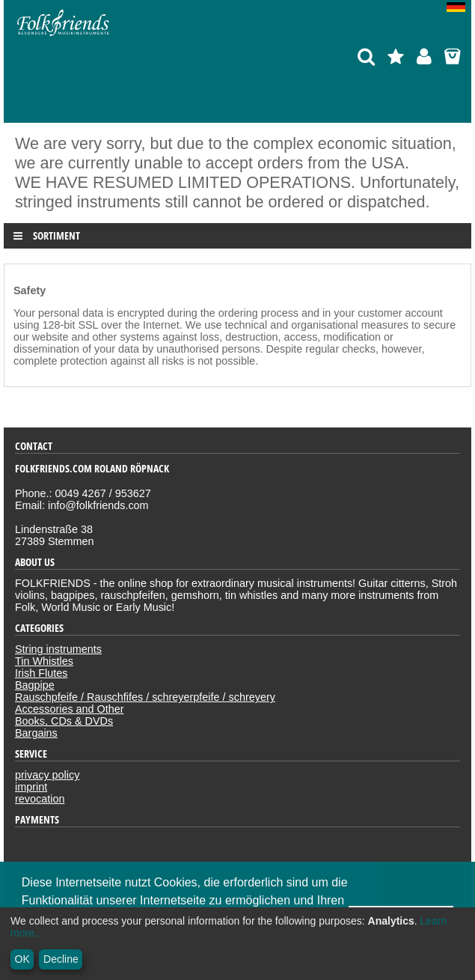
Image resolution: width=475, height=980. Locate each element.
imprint (31, 787)
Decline (61, 959)
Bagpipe (35, 685)
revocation (40, 799)
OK (22, 959)
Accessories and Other (70, 709)
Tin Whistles (44, 661)
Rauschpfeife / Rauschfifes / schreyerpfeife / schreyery (145, 697)
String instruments (58, 649)
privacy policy (47, 775)
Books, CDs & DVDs (64, 721)
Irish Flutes (41, 673)
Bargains (36, 733)
